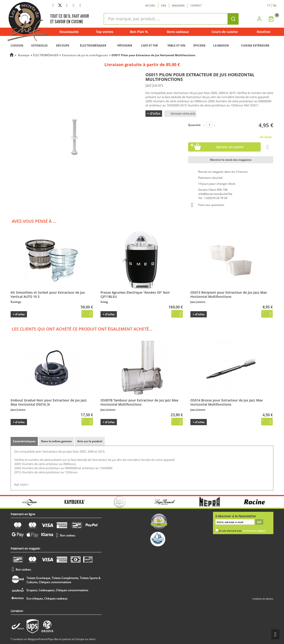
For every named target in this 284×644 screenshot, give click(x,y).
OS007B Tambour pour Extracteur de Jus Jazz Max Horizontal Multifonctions (139, 402)
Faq (164, 5)
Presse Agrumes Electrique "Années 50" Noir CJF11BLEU (135, 294)
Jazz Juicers (198, 302)
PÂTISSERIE (125, 45)
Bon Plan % (139, 32)
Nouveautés (69, 32)
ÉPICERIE (200, 45)
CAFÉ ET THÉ (149, 45)
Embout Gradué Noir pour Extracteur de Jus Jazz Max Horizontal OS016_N (49, 402)
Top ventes (105, 32)
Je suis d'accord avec (242, 531)
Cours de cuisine (225, 32)
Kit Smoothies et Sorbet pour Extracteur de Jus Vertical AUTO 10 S (48, 294)
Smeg (104, 302)
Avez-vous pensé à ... (34, 221)
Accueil (150, 5)
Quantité (194, 125)
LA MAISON (221, 45)
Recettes (264, 32)
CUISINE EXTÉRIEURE (255, 45)
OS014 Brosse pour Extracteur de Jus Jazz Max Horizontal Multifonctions (227, 402)
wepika (270, 599)
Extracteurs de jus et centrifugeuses (85, 55)
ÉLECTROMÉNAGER (93, 45)
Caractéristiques (24, 441)
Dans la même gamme (56, 441)
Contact (196, 5)
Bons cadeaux (178, 32)
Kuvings (16, 302)
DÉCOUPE (63, 45)
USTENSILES (39, 45)
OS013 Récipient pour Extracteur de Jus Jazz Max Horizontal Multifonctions (229, 294)
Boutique (24, 55)
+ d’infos (154, 113)
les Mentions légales (254, 531)
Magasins (178, 5)
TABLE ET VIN (176, 45)
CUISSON (17, 45)
